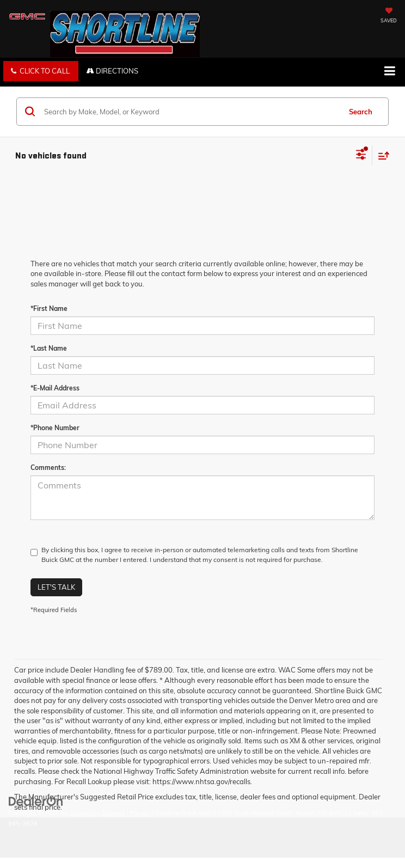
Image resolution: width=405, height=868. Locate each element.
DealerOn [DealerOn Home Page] (83, 813)
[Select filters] (361, 156)
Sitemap (113, 813)
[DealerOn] (36, 801)
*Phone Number (55, 428)
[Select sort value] (381, 155)
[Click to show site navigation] (389, 72)
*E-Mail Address (55, 388)
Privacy (140, 813)
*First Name (49, 308)
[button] (41, 71)
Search (361, 112)
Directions (112, 71)
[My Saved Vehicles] (389, 16)
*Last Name (49, 348)
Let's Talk (56, 587)
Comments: (48, 467)
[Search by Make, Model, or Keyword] (191, 112)
